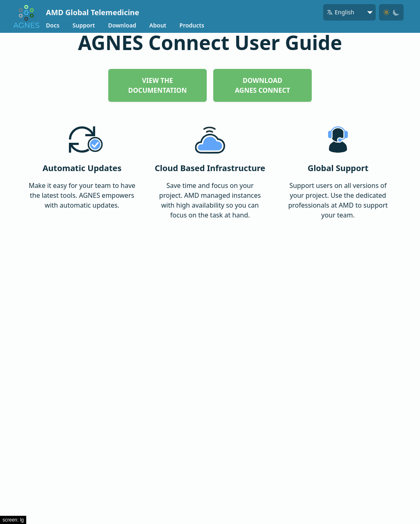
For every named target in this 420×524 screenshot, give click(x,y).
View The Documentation (158, 85)
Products (192, 25)
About (158, 25)
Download (122, 25)
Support (84, 25)
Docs (53, 25)
